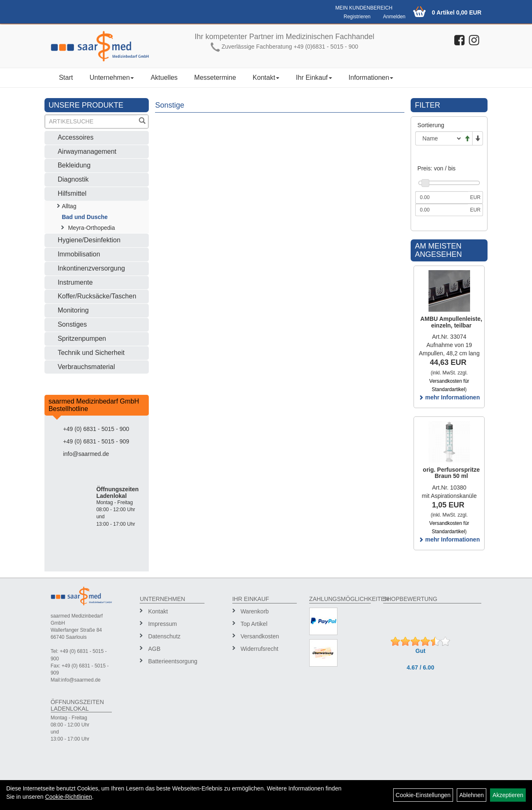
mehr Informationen (449, 397)
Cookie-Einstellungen (423, 795)
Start (66, 78)
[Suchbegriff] (91, 122)
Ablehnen (472, 795)
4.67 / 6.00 (421, 667)
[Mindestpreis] (442, 197)
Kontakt (266, 78)
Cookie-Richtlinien (68, 797)
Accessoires (76, 137)
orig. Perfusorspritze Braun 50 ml (451, 473)
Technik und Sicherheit (91, 353)
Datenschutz (164, 636)
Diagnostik (73, 179)
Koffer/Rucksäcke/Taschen (97, 296)
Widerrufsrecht (260, 649)
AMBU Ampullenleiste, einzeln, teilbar (451, 322)
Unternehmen (112, 78)
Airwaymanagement (87, 151)
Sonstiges (72, 324)
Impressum (162, 624)
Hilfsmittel (72, 193)
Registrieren (357, 17)
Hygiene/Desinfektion (89, 240)
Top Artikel (254, 624)
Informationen (371, 78)
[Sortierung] (439, 138)
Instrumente (75, 282)
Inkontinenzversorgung (91, 268)
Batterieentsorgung (172, 661)
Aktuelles (164, 78)
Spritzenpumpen (82, 339)
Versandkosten (260, 636)
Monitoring (73, 310)
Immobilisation (79, 254)
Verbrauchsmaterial (86, 367)
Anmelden (394, 17)
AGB (154, 649)
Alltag (69, 206)
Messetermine (215, 78)
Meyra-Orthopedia (92, 228)
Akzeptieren (508, 795)
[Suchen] (142, 122)
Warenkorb (255, 611)
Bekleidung (74, 165)
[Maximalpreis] (442, 210)
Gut (421, 651)
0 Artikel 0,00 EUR (457, 12)
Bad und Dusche (85, 217)
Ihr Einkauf (314, 78)
